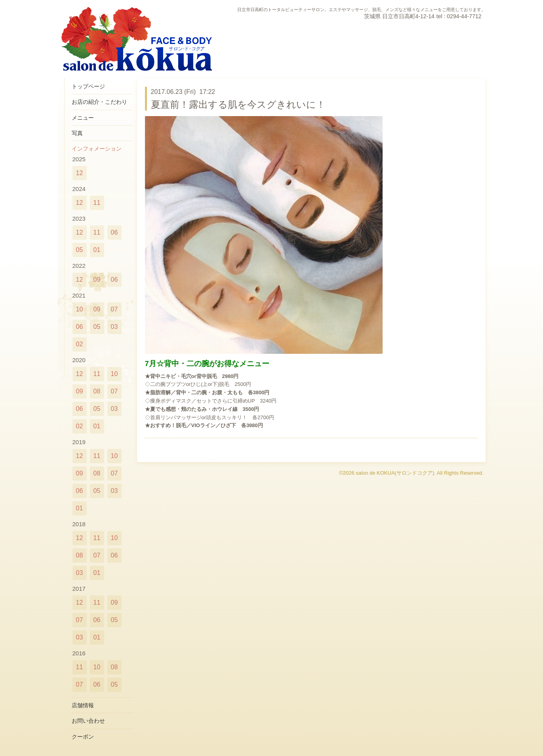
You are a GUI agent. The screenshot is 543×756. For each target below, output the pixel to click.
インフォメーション (97, 149)
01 (97, 250)
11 (97, 203)
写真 (77, 133)
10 (80, 309)
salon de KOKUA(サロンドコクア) (395, 473)
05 (80, 250)
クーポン (83, 737)
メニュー (83, 118)
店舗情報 (83, 705)
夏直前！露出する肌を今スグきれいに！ (238, 104)
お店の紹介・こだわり (99, 102)
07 (114, 309)
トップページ (88, 86)
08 (97, 391)
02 (80, 344)
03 (114, 327)
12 (80, 173)
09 (97, 280)
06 (114, 232)
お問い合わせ (88, 721)
